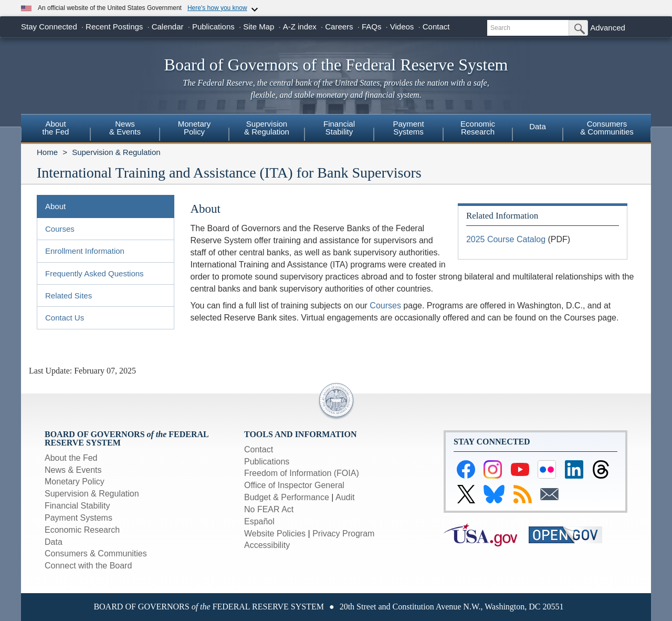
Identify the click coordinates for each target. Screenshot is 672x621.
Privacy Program (343, 534)
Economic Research (82, 530)
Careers (339, 27)
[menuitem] (56, 129)
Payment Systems (78, 518)
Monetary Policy (75, 482)
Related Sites (69, 296)
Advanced (608, 28)
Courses (60, 229)
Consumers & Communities (607, 128)
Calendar (168, 27)
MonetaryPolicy (195, 128)
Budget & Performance (287, 497)
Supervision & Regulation (116, 152)
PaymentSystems (408, 128)
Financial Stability (77, 506)
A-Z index (300, 27)
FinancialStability (339, 128)
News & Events (73, 470)
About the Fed (71, 458)
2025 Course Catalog (506, 239)
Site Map (259, 27)
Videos (402, 27)
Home (47, 152)
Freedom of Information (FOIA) (302, 473)
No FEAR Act (269, 509)
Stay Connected (49, 27)
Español (259, 521)
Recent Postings (114, 27)
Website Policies (275, 534)
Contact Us (65, 318)
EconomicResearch (478, 128)
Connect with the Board (88, 566)
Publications (213, 27)
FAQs (372, 27)
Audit (345, 497)
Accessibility (267, 545)
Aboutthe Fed (56, 128)
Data (538, 126)
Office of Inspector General (294, 485)
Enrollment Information (85, 251)
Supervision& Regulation (267, 128)
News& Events (125, 128)
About (55, 206)
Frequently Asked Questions (94, 273)
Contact (436, 27)
